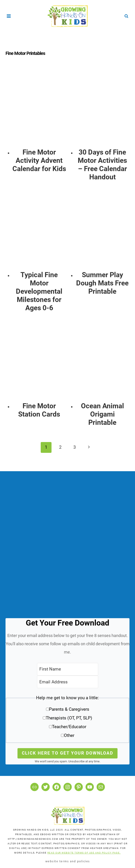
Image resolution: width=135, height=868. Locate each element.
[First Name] (68, 669)
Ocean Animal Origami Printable (102, 414)
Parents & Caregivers (69, 709)
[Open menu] (9, 16)
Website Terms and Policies (68, 861)
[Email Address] (68, 682)
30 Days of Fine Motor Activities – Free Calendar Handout (102, 165)
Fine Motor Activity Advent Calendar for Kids (39, 160)
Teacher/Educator (69, 727)
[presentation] (39, 108)
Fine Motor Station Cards (39, 410)
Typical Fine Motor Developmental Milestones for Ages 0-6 (39, 291)
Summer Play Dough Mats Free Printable (102, 283)
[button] (67, 718)
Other (69, 735)
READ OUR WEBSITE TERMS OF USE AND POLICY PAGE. (84, 853)
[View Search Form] (126, 16)
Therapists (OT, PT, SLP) (69, 718)
